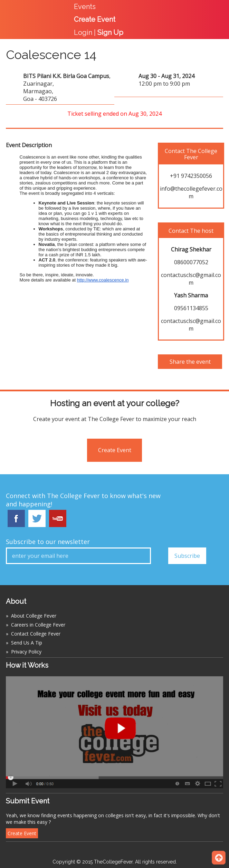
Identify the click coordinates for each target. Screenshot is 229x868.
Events (85, 7)
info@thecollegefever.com (191, 192)
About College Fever (34, 616)
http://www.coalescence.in (103, 280)
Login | (99, 32)
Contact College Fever (36, 634)
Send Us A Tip (27, 643)
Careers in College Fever (38, 625)
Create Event (115, 450)
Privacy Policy (26, 652)
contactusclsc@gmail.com (191, 279)
